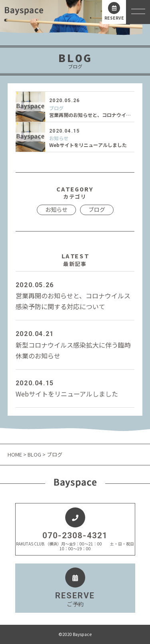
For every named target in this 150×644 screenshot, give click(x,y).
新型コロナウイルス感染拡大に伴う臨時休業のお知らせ (75, 344)
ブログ (56, 108)
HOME (15, 454)
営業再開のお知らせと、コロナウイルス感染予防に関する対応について (75, 295)
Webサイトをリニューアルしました (88, 145)
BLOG (34, 454)
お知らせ (59, 138)
